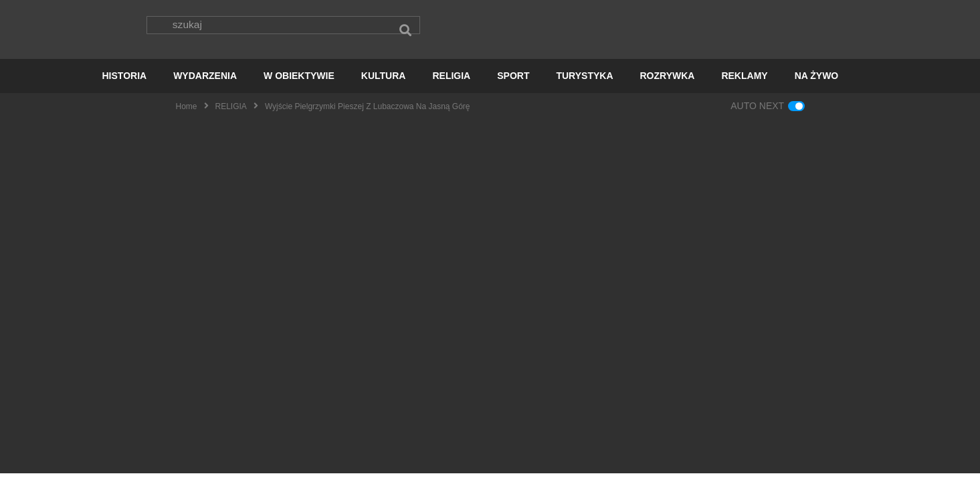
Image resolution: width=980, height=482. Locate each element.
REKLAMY (744, 84)
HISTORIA (125, 84)
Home (187, 114)
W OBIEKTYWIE (299, 84)
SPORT (513, 84)
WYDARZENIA (205, 84)
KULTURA (384, 84)
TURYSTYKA (584, 84)
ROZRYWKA (668, 84)
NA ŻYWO (817, 84)
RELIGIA (451, 84)
